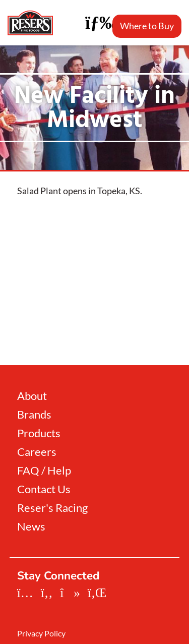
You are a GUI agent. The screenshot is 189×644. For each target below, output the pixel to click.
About (32, 396)
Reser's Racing (52, 508)
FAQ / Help (44, 471)
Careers (37, 452)
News (31, 526)
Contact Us (44, 489)
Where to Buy (147, 26)
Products (39, 433)
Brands (34, 415)
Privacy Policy (41, 633)
